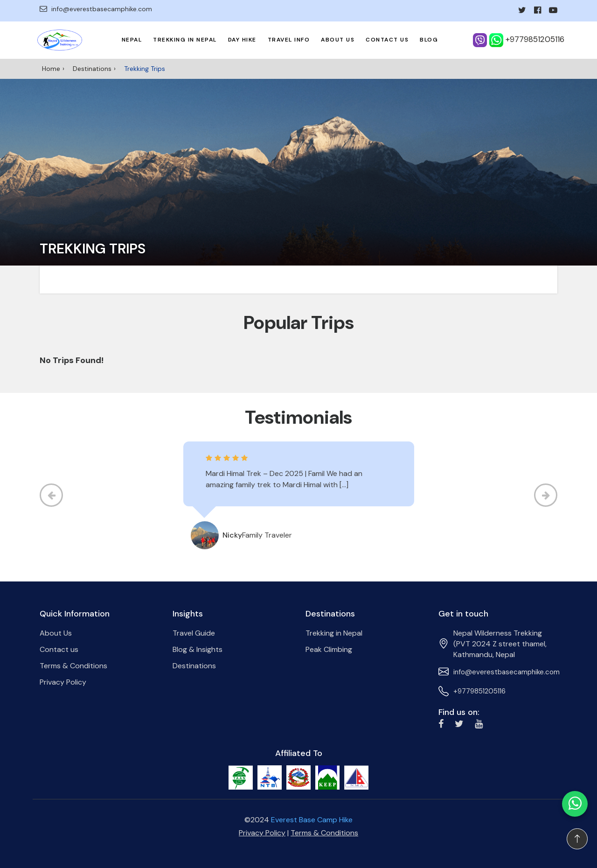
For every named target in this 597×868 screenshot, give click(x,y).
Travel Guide (194, 633)
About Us (338, 40)
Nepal (132, 40)
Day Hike (242, 40)
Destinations (92, 69)
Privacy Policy (63, 682)
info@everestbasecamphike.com (96, 9)
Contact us (387, 40)
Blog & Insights (198, 649)
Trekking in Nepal (185, 40)
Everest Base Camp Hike (312, 820)
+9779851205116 (479, 691)
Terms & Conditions (73, 666)
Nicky (232, 535)
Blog (429, 40)
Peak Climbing (329, 649)
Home (51, 69)
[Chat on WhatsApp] (575, 804)
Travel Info (289, 40)
